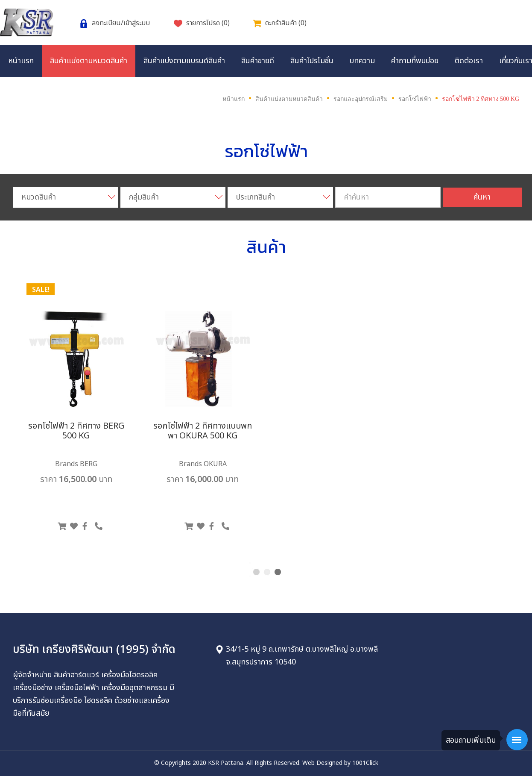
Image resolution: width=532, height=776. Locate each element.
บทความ (362, 61)
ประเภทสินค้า (256, 197)
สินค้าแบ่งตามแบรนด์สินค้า (184, 61)
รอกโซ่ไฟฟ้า (415, 99)
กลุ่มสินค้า (144, 197)
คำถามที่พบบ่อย (415, 61)
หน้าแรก (21, 61)
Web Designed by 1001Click (340, 763)
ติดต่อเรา (469, 61)
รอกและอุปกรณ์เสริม (361, 99)
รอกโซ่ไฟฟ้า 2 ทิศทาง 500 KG (481, 99)
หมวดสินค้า (39, 197)
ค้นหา (482, 197)
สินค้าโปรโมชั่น (312, 61)
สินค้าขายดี (258, 61)
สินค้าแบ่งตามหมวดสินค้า (89, 61)
